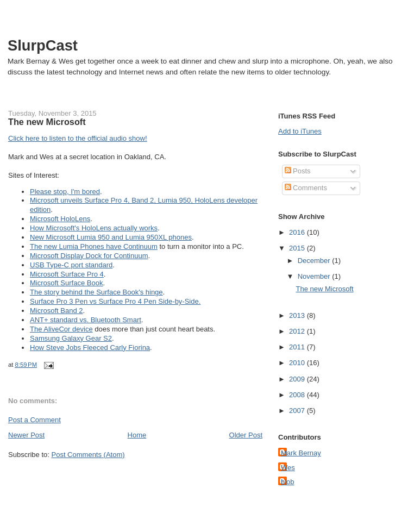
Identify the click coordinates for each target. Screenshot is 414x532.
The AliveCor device (61, 329)
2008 (298, 395)
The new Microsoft (47, 122)
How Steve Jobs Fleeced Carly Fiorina (90, 348)
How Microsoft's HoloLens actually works (94, 228)
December (315, 261)
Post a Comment (34, 420)
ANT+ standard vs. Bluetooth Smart (86, 320)
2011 (298, 347)
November (315, 276)
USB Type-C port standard (71, 265)
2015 (298, 248)
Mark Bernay (301, 453)
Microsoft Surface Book (66, 283)
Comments (306, 188)
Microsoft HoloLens (60, 219)
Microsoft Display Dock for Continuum (89, 256)
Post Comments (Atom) (88, 455)
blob (288, 482)
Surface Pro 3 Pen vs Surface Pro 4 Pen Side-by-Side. (115, 301)
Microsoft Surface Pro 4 (67, 274)
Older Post (246, 435)
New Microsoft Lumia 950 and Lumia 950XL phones (111, 237)
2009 (298, 379)
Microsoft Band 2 (57, 311)
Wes (288, 468)
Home (137, 435)
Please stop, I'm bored (65, 192)
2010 (298, 363)
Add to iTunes (300, 131)
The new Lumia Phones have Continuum (94, 246)
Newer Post (26, 435)
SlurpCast (43, 45)
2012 (298, 331)
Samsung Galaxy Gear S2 (71, 338)
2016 (298, 232)
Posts (298, 171)
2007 (298, 411)
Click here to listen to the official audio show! (78, 138)
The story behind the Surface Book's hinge (96, 292)
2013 (298, 315)
